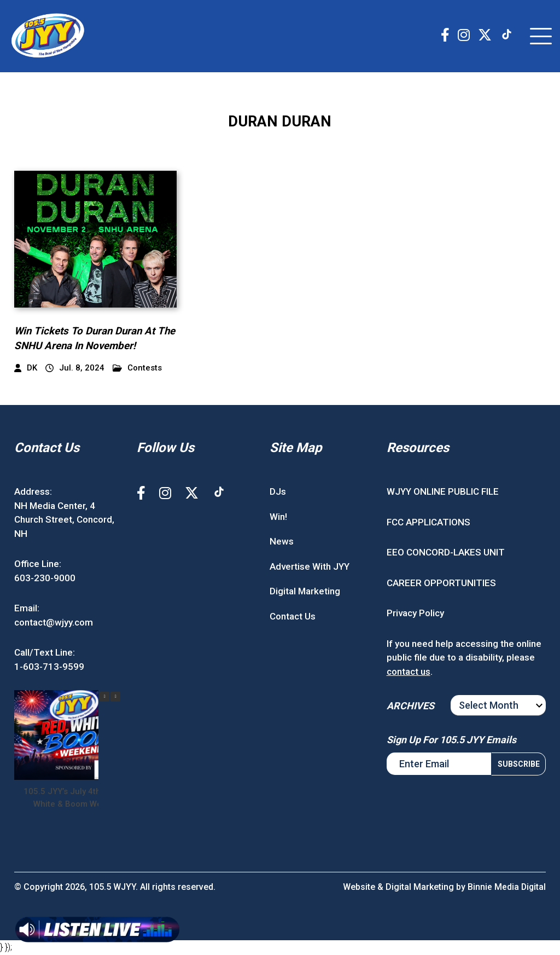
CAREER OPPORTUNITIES (441, 584)
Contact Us (293, 617)
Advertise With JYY (310, 568)
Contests (137, 370)
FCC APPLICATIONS (428, 523)
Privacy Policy (415, 615)
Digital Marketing (305, 593)
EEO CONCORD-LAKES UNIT (446, 554)
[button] (115, 698)
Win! (278, 518)
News (282, 543)
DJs (278, 493)
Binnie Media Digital (506, 888)
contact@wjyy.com (54, 623)
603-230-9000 (45, 579)
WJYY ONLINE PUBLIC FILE (443, 493)
